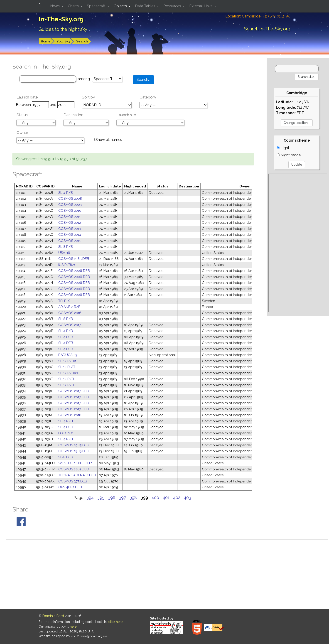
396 (112, 498)
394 (90, 498)
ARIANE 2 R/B (69, 307)
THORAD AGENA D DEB (77, 475)
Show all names (107, 140)
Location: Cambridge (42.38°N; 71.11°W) (258, 16)
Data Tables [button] (146, 6)
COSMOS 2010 (70, 211)
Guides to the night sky (63, 29)
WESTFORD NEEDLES (76, 463)
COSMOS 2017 (70, 325)
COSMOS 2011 (69, 217)
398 (133, 498)
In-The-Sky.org (61, 19)
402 (177, 498)
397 (122, 498)
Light (283, 148)
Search (82, 41)
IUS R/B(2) (67, 265)
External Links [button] (201, 6)
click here (115, 622)
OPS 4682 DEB (70, 487)
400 (155, 498)
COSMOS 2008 (70, 199)
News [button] (55, 6)
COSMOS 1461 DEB (74, 469)
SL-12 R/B (66, 379)
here (73, 627)
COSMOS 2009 (70, 205)
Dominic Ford (53, 616)
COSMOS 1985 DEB (74, 259)
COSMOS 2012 (70, 223)
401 (166, 498)
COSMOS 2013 (70, 229)
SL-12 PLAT (67, 367)
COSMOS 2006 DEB (74, 271)
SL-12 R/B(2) (68, 373)
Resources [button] (173, 6)
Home (46, 41)
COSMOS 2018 (70, 415)
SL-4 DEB (66, 337)
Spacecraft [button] (97, 6)
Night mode (289, 155)
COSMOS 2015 (70, 241)
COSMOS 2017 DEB (74, 391)
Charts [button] (74, 6)
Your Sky (63, 41)
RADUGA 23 (68, 355)
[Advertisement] (298, 243)
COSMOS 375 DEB (73, 481)
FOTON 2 (66, 433)
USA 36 (64, 253)
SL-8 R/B (66, 247)
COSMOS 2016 (70, 313)
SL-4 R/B (66, 193)
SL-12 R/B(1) (68, 361)
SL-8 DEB (66, 457)
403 (187, 498)
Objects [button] (121, 6)
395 (101, 498)
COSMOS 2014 (70, 235)
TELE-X (64, 301)
